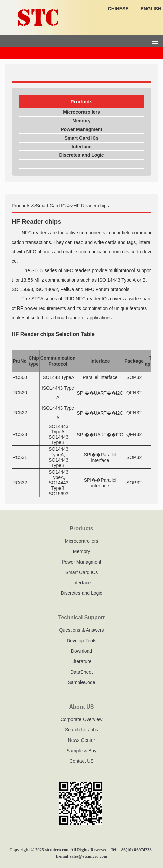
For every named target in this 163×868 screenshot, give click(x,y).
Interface (81, 147)
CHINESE (118, 9)
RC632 (20, 483)
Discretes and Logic (81, 155)
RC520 (20, 393)
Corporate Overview (82, 719)
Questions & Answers (81, 630)
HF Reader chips (91, 206)
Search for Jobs (81, 730)
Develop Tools (81, 641)
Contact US (81, 761)
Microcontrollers (81, 112)
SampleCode (82, 682)
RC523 (20, 434)
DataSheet (81, 672)
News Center (82, 740)
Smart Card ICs (81, 138)
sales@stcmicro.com (89, 856)
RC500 (20, 377)
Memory (81, 121)
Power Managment (81, 129)
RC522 (20, 413)
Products (21, 206)
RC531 (20, 457)
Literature (81, 661)
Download (81, 651)
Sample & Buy (82, 751)
